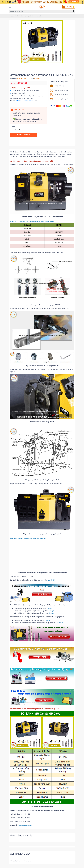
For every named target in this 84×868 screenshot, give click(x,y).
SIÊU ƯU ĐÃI (17, 110)
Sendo (31, 101)
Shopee (19, 101)
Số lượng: (13, 126)
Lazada (25, 101)
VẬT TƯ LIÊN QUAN (20, 854)
